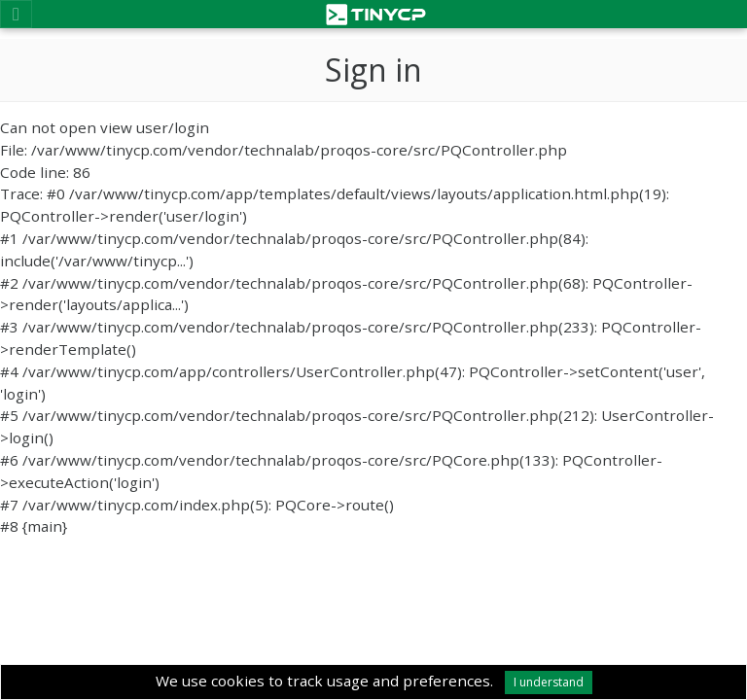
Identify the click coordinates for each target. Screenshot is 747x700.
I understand (549, 682)
